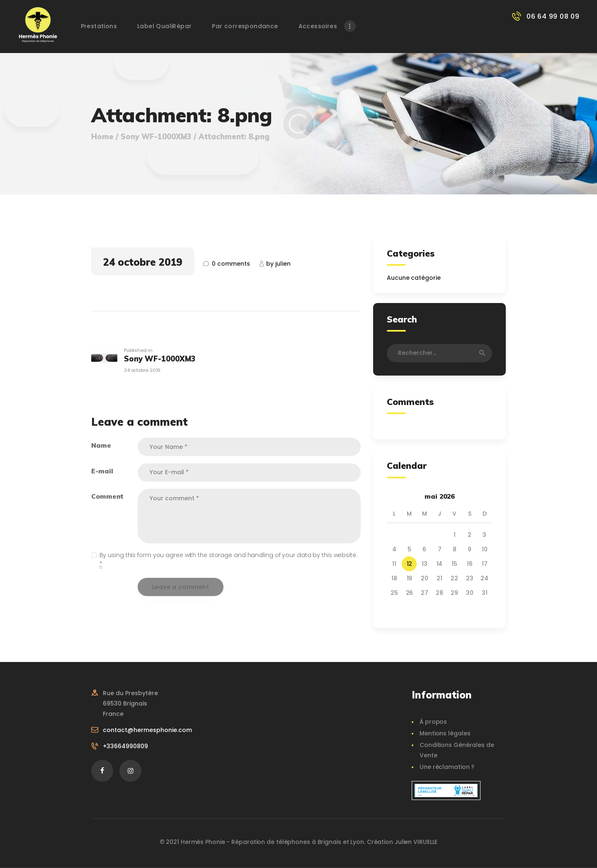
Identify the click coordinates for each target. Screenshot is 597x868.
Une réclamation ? (447, 767)
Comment (107, 496)
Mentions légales (445, 733)
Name (101, 445)
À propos (433, 722)
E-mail (102, 471)
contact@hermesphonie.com (147, 730)
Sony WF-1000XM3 (156, 137)
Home (102, 137)
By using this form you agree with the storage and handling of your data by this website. (228, 560)
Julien (278, 264)
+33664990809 (125, 746)
